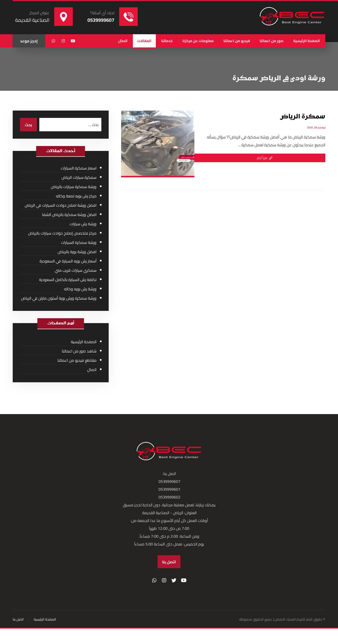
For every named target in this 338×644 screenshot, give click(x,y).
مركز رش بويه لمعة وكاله (76, 196)
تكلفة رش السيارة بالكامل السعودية (68, 280)
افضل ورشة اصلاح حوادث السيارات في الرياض (61, 205)
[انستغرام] (63, 41)
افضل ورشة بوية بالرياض (77, 252)
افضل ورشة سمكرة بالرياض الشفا (69, 215)
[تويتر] (174, 580)
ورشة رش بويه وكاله (80, 289)
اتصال (92, 370)
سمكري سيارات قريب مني (76, 270)
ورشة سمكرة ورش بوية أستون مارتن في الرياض (59, 298)
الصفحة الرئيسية (84, 342)
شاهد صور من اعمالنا (79, 351)
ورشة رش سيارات (83, 224)
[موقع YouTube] (184, 580)
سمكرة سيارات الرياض (79, 177)
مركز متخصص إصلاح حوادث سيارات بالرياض (62, 233)
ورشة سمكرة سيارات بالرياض (74, 187)
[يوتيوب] (73, 41)
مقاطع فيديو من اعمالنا (77, 360)
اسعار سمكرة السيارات (79, 168)
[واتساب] (53, 41)
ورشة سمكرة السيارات (79, 242)
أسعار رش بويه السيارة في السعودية (68, 261)
